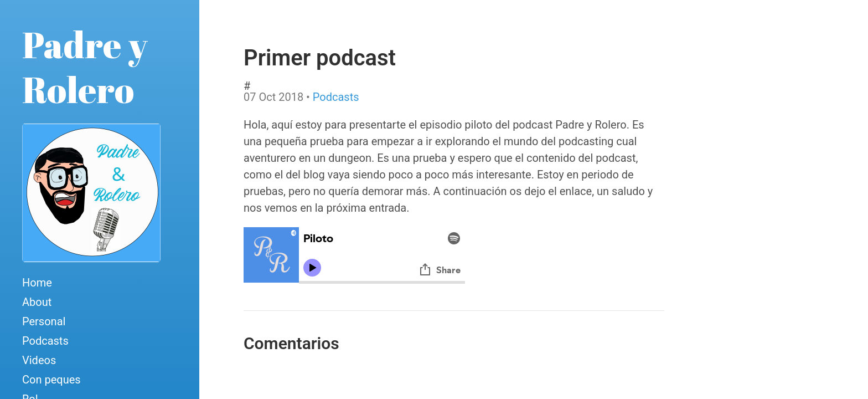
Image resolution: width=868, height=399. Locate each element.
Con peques (51, 380)
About (37, 302)
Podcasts (45, 341)
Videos (39, 360)
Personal (44, 321)
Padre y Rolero (85, 67)
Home (37, 283)
